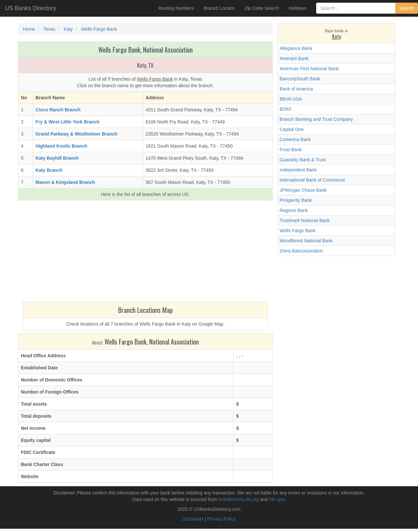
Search (407, 8)
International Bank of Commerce (312, 180)
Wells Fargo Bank (297, 231)
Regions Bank (294, 210)
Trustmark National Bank (305, 220)
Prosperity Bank (296, 200)
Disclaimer (193, 519)
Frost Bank (291, 150)
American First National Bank (309, 69)
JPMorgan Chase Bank (303, 190)
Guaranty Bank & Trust (303, 160)
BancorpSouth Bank (300, 79)
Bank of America (296, 89)
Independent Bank (298, 170)
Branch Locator (219, 8)
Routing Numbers (176, 8)
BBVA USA (291, 99)
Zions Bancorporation (301, 251)
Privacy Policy (222, 519)
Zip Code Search (262, 8)
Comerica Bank (295, 139)
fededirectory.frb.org (239, 499)
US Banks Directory (31, 8)
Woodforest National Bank (306, 241)
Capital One (292, 129)
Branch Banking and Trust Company (316, 119)
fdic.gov (277, 499)
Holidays (297, 8)
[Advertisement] (145, 253)
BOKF (286, 109)
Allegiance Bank (296, 48)
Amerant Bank (294, 58)
